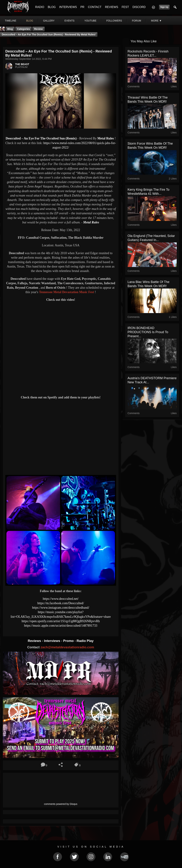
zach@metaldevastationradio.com (67, 647)
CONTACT (95, 7)
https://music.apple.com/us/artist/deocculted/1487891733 (61, 626)
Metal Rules (106, 138)
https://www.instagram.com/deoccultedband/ (61, 608)
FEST (125, 7)
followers (114, 21)
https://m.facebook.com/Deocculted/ (61, 603)
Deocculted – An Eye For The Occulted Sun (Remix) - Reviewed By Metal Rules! (49, 35)
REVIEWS (112, 7)
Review (38, 29)
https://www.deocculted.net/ (61, 599)
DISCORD (139, 7)
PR (82, 7)
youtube (90, 21)
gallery (49, 21)
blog (30, 21)
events (69, 21)
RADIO (40, 7)
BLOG (52, 7)
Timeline (11, 21)
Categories (23, 29)
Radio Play (85, 641)
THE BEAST (22, 64)
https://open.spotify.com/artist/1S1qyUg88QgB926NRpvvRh (61, 621)
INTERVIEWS (68, 7)
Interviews (52, 641)
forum (136, 21)
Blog (10, 29)
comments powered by (61, 804)
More (156, 21)
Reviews (35, 641)
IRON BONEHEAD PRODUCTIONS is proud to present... (148, 332)
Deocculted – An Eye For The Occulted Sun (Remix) (42, 138)
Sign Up (164, 7)
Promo (69, 641)
